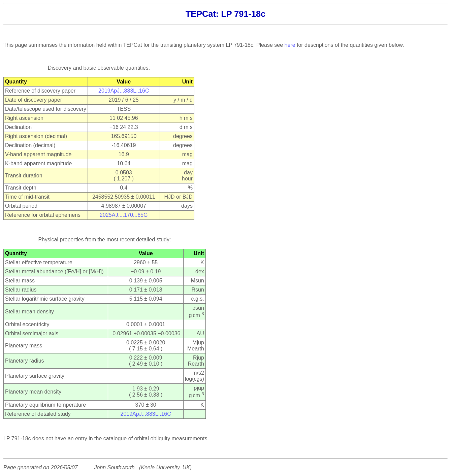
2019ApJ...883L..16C (124, 91)
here (290, 45)
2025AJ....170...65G (124, 215)
